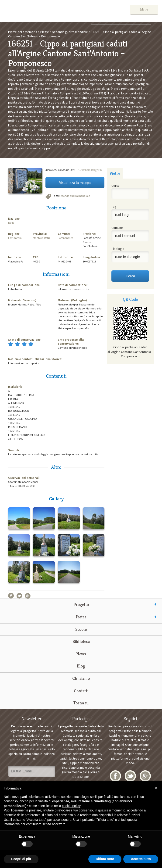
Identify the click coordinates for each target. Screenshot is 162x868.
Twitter (19, 596)
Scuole (81, 629)
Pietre (81, 617)
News (81, 654)
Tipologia (118, 249)
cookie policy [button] (71, 806)
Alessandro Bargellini (90, 170)
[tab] (115, 173)
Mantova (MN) (41, 238)
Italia (11, 223)
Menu (144, 9)
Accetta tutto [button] (141, 859)
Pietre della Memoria (39, 11)
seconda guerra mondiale (75, 196)
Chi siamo (81, 678)
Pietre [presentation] (115, 173)
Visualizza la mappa (75, 183)
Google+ (28, 596)
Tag (114, 207)
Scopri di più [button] (21, 859)
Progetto (81, 604)
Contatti (81, 691)
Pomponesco (65, 238)
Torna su (81, 703)
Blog (81, 666)
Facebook (11, 596)
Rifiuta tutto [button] (105, 859)
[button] (156, 788)
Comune (117, 228)
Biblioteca (81, 641)
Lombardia (15, 238)
